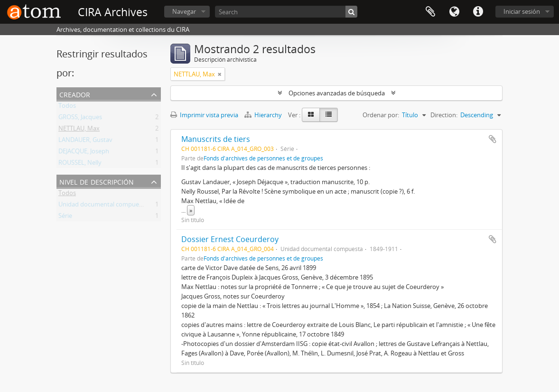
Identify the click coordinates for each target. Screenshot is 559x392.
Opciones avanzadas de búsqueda (337, 93)
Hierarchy (264, 115)
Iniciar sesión (522, 11)
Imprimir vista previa (204, 115)
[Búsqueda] (351, 12)
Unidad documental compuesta (103, 206)
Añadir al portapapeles (493, 139)
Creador (75, 94)
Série (65, 217)
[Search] (286, 12)
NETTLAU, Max (79, 130)
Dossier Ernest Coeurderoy (230, 239)
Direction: (444, 115)
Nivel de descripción (97, 181)
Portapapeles (430, 12)
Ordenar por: (381, 115)
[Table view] (329, 115)
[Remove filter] (220, 74)
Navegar (184, 11)
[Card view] (311, 115)
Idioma (454, 12)
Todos (67, 107)
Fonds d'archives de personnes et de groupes (263, 158)
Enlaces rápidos (478, 12)
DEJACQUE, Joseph (84, 153)
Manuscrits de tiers (216, 139)
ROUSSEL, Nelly (80, 164)
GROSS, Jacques (80, 119)
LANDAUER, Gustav (85, 141)
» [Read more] (191, 210)
